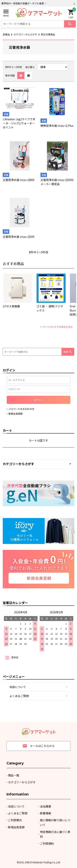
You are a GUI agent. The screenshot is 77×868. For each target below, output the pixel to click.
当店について (18, 687)
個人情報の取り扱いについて (55, 822)
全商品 (6, 34)
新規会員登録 (16, 827)
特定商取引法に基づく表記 (55, 834)
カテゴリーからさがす (25, 34)
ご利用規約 (47, 843)
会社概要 (46, 806)
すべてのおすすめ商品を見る (58, 327)
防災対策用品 (48, 34)
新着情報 (46, 813)
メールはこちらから (38, 746)
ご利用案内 (15, 820)
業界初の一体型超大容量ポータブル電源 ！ (24, 3)
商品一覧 (14, 775)
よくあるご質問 (19, 696)
